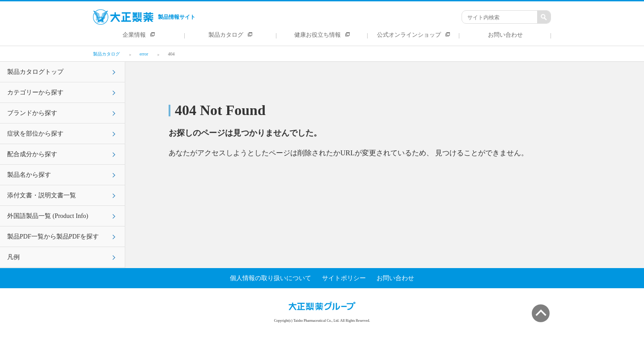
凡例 (13, 257)
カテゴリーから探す (35, 92)
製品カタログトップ (35, 72)
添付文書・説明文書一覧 (42, 195)
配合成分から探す (32, 154)
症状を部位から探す (35, 134)
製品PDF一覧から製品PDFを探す (53, 237)
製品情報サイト (144, 17)
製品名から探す (29, 175)
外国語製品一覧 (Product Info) (48, 216)
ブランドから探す (32, 113)
